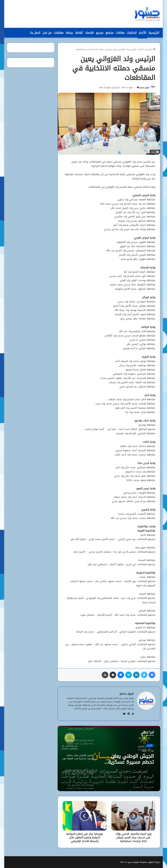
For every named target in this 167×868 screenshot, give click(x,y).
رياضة (69, 33)
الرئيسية (154, 33)
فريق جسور (144, 87)
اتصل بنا (35, 33)
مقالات (120, 33)
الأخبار (142, 33)
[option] (109, 758)
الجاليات (132, 33)
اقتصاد (89, 33)
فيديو (100, 33)
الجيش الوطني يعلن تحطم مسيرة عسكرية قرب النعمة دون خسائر (130, 759)
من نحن (47, 33)
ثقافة (79, 33)
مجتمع (110, 33)
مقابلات (59, 33)
